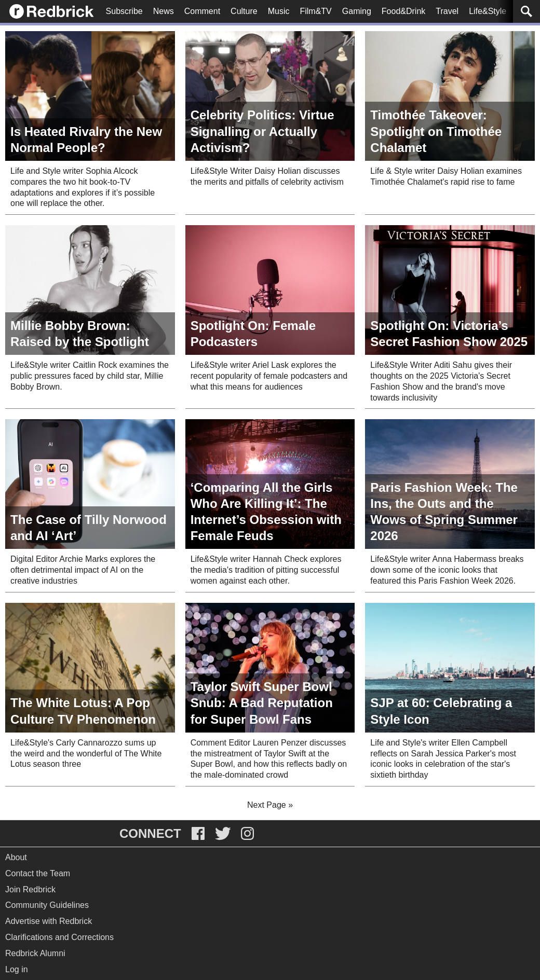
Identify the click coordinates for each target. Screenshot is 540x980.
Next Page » (270, 805)
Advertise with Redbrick (49, 921)
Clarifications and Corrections (59, 937)
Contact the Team (38, 873)
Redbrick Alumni (35, 953)
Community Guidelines (47, 905)
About (16, 857)
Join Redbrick (30, 889)
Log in (17, 969)
